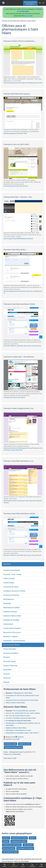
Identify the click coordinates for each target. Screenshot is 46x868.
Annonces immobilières (11, 653)
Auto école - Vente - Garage (12, 574)
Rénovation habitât (9, 661)
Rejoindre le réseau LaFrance (13, 747)
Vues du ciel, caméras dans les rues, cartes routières (23, 713)
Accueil (4, 865)
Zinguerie (6, 682)
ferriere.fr (32, 838)
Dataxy (21, 752)
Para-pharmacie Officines (11, 645)
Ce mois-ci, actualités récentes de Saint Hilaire (21, 718)
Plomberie (7, 657)
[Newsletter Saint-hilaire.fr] (40, 3)
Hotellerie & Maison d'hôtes (12, 616)
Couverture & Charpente (11, 595)
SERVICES (7, 564)
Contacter (20, 737)
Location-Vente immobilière (12, 628)
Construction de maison (11, 587)
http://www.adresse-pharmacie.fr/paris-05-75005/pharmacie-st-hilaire (23, 83)
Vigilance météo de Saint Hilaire (16, 728)
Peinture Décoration (10, 649)
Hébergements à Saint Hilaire (23, 693)
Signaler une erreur (25, 744)
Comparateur (14, 865)
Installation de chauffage (11, 620)
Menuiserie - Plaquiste (10, 637)
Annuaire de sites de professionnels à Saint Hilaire (22, 700)
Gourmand (32, 865)
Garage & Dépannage (10, 666)
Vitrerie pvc (7, 678)
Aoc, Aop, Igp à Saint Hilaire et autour (18, 716)
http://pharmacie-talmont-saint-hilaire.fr (15, 397)
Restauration (7, 670)
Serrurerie (6, 674)
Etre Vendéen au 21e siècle (25, 848)
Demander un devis (10, 744)
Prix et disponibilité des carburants (24, 711)
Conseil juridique (9, 583)
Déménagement (8, 599)
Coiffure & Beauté (9, 579)
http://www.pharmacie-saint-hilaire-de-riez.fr (16, 186)
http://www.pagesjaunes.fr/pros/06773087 (15, 133)
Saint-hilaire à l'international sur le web (18, 730)
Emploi (23, 865)
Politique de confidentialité (12, 754)
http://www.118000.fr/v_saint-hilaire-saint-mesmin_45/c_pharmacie (22, 346)
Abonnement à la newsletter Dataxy (22, 733)
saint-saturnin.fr (28, 845)
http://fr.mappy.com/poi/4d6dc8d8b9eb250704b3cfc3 (18, 239)
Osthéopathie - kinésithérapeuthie (14, 641)
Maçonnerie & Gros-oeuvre (12, 632)
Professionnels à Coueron (19, 838)
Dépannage (7, 603)
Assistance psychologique (12, 570)
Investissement (8, 624)
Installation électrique (10, 612)
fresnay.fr (6, 841)
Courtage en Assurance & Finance (14, 591)
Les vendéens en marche (10, 852)
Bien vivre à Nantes (9, 848)
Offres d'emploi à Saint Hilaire (15, 703)
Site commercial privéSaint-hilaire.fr (30, 3)
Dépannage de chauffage (11, 608)
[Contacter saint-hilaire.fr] (43, 3)
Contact (41, 865)
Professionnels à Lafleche (19, 841)
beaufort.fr (6, 838)
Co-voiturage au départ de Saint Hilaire (18, 721)
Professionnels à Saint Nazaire (12, 845)
